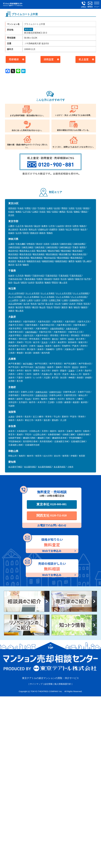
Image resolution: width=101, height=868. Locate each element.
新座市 (11, 307)
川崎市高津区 (52, 247)
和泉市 (40, 346)
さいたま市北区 (32, 293)
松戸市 (87, 279)
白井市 (31, 283)
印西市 (40, 279)
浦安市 (24, 283)
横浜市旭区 (66, 251)
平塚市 (75, 247)
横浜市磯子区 (65, 254)
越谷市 (77, 307)
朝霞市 (28, 307)
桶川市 (35, 307)
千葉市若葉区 (29, 279)
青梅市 (50, 233)
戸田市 (79, 304)
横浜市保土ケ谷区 (27, 251)
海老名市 (22, 261)
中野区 (28, 208)
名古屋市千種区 (15, 467)
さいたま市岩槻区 (81, 293)
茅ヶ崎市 (87, 261)
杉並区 (11, 212)
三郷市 (23, 300)
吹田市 (71, 339)
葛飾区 (77, 212)
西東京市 (34, 233)
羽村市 (26, 233)
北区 (34, 208)
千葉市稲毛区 (51, 276)
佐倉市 (11, 276)
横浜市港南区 (39, 254)
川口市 (58, 304)
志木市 (72, 304)
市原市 (56, 279)
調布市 (42, 233)
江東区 (35, 212)
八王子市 (20, 226)
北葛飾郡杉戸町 (76, 300)
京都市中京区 (55, 392)
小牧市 (70, 467)
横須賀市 (12, 261)
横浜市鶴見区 (76, 258)
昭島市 (83, 226)
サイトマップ (36, 684)
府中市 (68, 226)
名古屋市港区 (30, 467)
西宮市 (75, 367)
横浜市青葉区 (63, 258)
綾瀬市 (79, 261)
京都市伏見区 (41, 395)
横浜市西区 (25, 258)
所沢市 (87, 304)
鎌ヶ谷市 (63, 283)
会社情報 (48, 684)
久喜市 (37, 300)
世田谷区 (12, 208)
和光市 (34, 304)
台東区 (50, 208)
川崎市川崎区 (27, 247)
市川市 (64, 279)
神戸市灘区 (28, 364)
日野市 (76, 226)
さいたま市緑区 (48, 297)
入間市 (44, 300)
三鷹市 (11, 226)
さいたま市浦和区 (31, 297)
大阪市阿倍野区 (57, 329)
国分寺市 (29, 226)
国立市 (37, 226)
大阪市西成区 (31, 332)
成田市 (71, 279)
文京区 (79, 208)
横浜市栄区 (77, 251)
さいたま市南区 (48, 293)
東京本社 (52, 504)
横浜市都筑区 (37, 258)
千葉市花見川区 (15, 279)
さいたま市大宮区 (64, 293)
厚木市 (39, 244)
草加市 (57, 307)
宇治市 (28, 399)
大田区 (72, 208)
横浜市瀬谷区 (52, 254)
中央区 (21, 208)
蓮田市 (64, 307)
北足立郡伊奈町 (15, 304)
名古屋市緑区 (60, 467)
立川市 (19, 233)
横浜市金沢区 (50, 258)
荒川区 (70, 212)
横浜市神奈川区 (79, 254)
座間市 (83, 247)
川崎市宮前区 (14, 247)
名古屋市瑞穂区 (45, 467)
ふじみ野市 (13, 300)
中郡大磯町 (21, 244)
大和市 (46, 244)
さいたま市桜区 (15, 297)
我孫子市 (79, 279)
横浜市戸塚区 (54, 251)
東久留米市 (13, 229)
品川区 (57, 208)
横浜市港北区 (26, 254)
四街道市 (48, 279)
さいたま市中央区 (16, 293)
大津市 (11, 417)
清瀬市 (62, 229)
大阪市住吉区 (72, 329)
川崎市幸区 (40, 247)
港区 (49, 212)
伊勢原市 (31, 244)
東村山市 (33, 229)
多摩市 (44, 226)
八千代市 (20, 276)
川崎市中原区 (66, 244)
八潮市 (65, 300)
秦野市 (71, 261)
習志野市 (39, 283)
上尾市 (30, 300)
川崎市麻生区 (65, 247)
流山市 (17, 283)
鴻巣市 (11, 311)
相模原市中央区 (34, 261)
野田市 (55, 283)
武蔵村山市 (43, 229)
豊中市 (55, 339)
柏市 (10, 283)
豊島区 (84, 212)
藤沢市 (11, 265)
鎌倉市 (26, 265)
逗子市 (19, 265)
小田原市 (55, 244)
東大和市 (24, 229)
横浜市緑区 (13, 258)
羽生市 (50, 307)
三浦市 (11, 244)
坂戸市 (41, 304)
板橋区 (19, 212)
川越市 (65, 304)
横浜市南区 (42, 251)
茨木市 (44, 342)
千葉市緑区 (64, 276)
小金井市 (60, 226)
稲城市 (11, 233)
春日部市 (20, 307)
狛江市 (69, 229)
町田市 (76, 229)
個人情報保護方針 (63, 684)
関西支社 (52, 515)
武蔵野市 (53, 229)
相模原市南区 (48, 261)
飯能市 (84, 307)
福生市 (83, 229)
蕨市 (71, 307)
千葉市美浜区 (76, 276)
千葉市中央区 (38, 276)
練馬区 (62, 212)
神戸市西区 (40, 367)
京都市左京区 (41, 392)
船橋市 (48, 283)
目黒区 (55, 212)
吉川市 (26, 304)
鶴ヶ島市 (20, 311)
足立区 (11, 215)
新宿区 (86, 208)
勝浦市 (28, 276)
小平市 (52, 226)
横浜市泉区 (13, 254)
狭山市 (42, 307)
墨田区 (64, 208)
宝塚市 (71, 371)
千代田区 (41, 208)
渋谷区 (42, 212)
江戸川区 (27, 212)
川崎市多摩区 (79, 244)
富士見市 (49, 304)
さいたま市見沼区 (79, 297)
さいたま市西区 (63, 297)
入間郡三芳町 (55, 300)
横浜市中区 (13, 251)
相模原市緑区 (61, 261)
